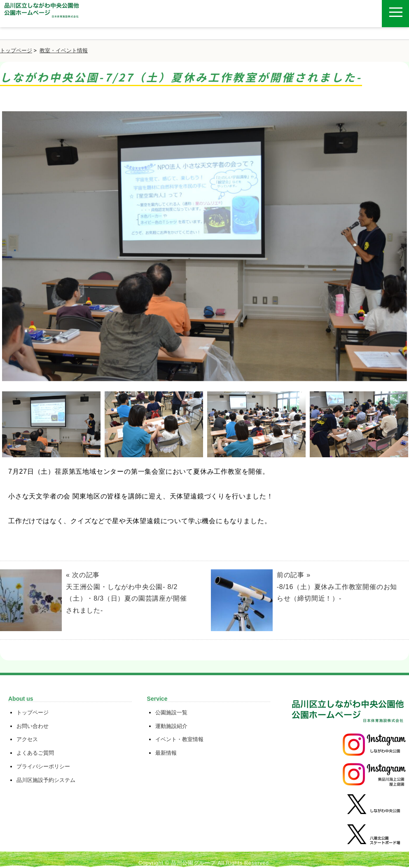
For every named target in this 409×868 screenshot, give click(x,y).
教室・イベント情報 (64, 50)
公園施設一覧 (171, 712)
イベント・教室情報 (179, 739)
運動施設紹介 (171, 726)
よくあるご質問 (35, 753)
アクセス (27, 739)
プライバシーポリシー (43, 766)
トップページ (16, 50)
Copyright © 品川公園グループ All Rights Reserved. (204, 863)
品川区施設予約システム (46, 780)
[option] (204, 249)
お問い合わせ (33, 726)
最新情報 (166, 753)
